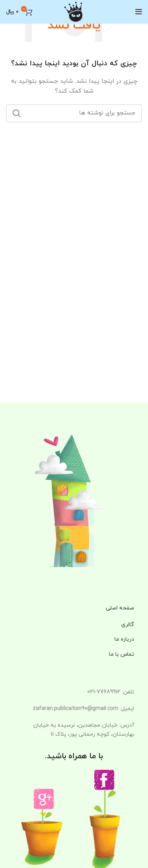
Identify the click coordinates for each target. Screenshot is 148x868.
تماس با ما (122, 654)
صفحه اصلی (120, 608)
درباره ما (124, 639)
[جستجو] (74, 113)
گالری (128, 625)
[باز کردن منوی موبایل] (139, 12)
